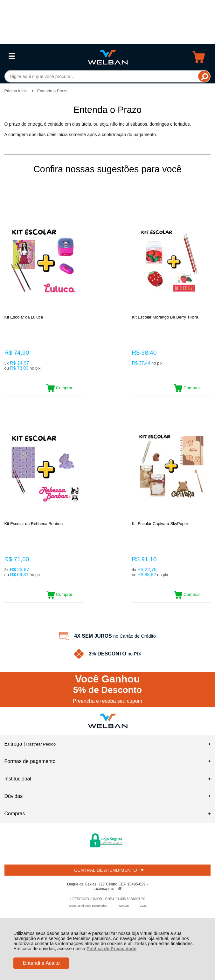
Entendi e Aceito (41, 963)
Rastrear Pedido (41, 750)
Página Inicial (17, 91)
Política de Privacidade (111, 949)
